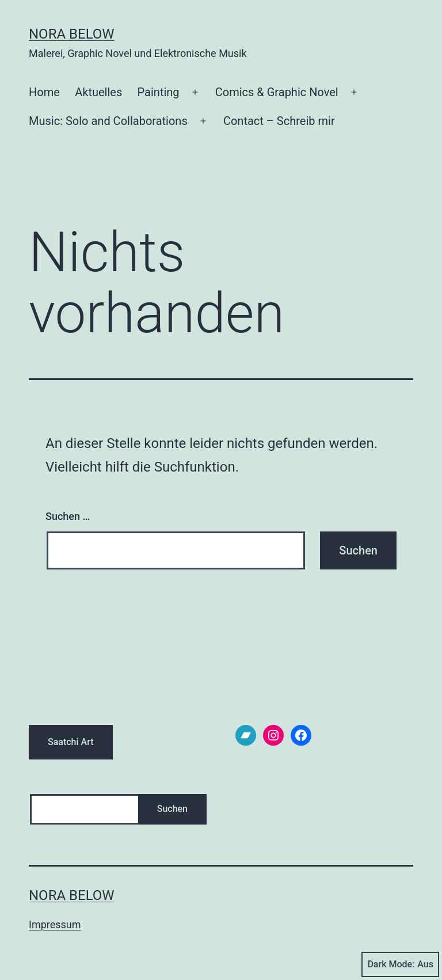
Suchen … (68, 516)
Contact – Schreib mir (279, 121)
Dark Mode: (400, 964)
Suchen (172, 809)
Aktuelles (98, 92)
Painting (159, 92)
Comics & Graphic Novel (277, 92)
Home (44, 92)
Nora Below (72, 34)
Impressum (55, 924)
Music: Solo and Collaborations (108, 121)
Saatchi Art (71, 742)
